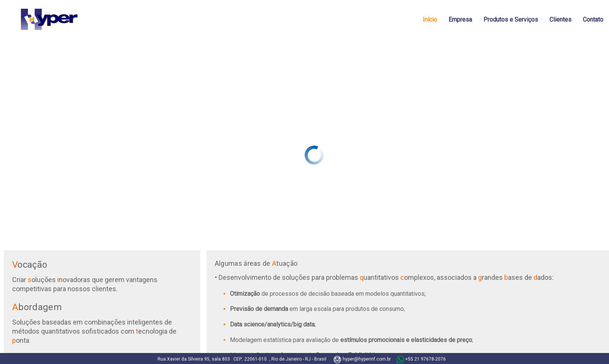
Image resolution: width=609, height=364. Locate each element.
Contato (593, 20)
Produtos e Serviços (511, 20)
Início (430, 20)
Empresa (460, 20)
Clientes (560, 20)
